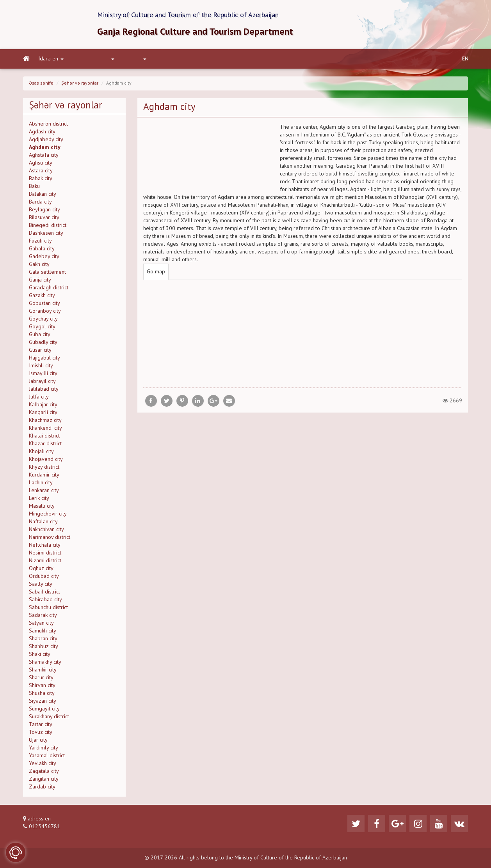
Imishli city (41, 366)
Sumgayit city (44, 709)
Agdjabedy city (46, 140)
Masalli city (42, 506)
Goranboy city (45, 311)
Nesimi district (45, 553)
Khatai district (44, 436)
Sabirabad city (45, 600)
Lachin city (41, 483)
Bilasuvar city (44, 218)
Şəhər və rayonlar (80, 83)
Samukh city (43, 631)
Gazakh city (42, 296)
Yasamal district (47, 756)
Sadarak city (43, 615)
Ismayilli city (43, 374)
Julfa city (39, 397)
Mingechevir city (48, 514)
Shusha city (42, 693)
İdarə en (51, 59)
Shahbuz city (44, 647)
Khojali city (41, 452)
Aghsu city (41, 163)
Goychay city (43, 319)
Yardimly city (44, 748)
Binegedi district (48, 225)
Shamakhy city (45, 662)
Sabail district (44, 592)
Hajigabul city (44, 358)
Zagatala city (44, 771)
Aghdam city (45, 147)
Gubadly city (43, 342)
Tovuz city (41, 732)
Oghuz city (41, 569)
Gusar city (40, 350)
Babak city (41, 179)
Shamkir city (43, 670)
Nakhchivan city (46, 530)
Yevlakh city (43, 763)
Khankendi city (45, 428)
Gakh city (39, 264)
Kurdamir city (44, 475)
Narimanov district (50, 537)
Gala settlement (47, 272)
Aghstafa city (44, 155)
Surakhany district (49, 717)
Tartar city (41, 725)
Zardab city (42, 787)
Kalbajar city (43, 405)
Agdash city (42, 132)
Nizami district (45, 561)
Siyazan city (43, 701)
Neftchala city (45, 545)
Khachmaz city (45, 420)
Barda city (40, 202)
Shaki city (40, 654)
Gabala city (42, 249)
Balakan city (43, 194)
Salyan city (41, 623)
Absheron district (48, 124)
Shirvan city (42, 686)
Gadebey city (44, 257)
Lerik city (39, 498)
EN (465, 59)
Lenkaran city (44, 491)
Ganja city (40, 280)
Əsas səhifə (41, 83)
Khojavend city (46, 459)
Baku (34, 186)
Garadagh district (49, 288)
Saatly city (41, 584)
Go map (156, 272)
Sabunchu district (48, 608)
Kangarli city (43, 413)
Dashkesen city (46, 233)
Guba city (40, 335)
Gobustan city (44, 303)
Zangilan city (44, 779)
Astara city (41, 171)
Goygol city (42, 327)
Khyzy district (44, 467)
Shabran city (43, 639)
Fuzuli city (40, 241)
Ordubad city (44, 576)
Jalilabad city (44, 389)
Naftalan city (43, 522)
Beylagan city (44, 210)
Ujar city (38, 740)
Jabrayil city (42, 381)
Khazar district (45, 444)
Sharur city (41, 678)
